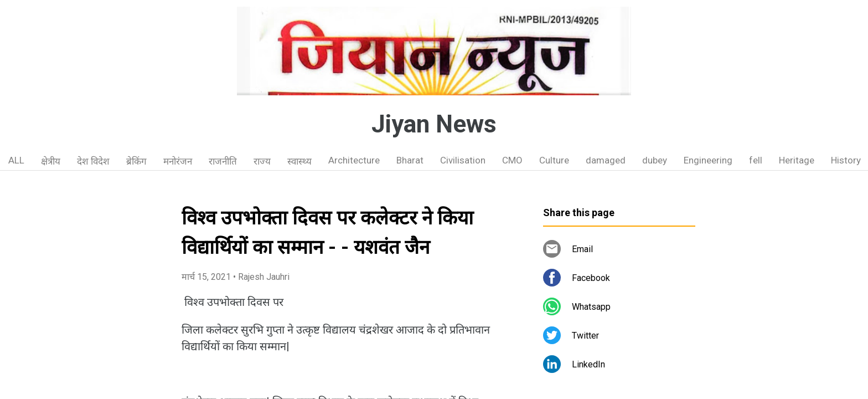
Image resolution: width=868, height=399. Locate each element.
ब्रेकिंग (136, 161)
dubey (655, 160)
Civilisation (463, 160)
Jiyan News (434, 124)
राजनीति (223, 161)
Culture (554, 160)
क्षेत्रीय (51, 161)
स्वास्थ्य (299, 161)
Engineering (708, 160)
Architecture (354, 160)
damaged (606, 160)
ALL (16, 160)
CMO (512, 160)
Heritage (797, 160)
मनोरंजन (178, 161)
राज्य (262, 161)
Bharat (410, 160)
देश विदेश (93, 161)
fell (756, 160)
